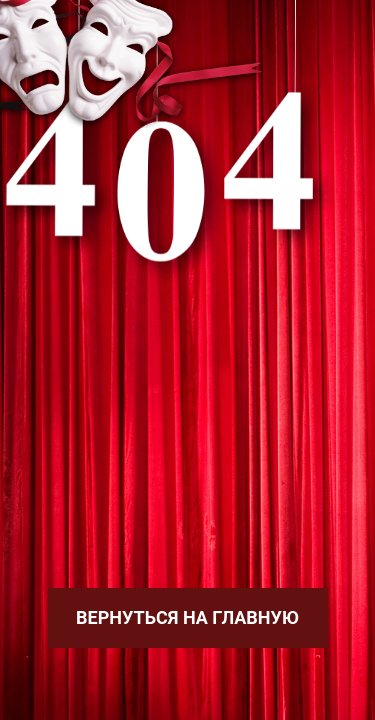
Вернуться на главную (187, 617)
